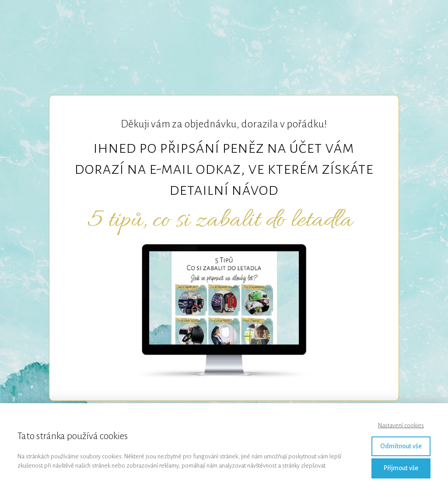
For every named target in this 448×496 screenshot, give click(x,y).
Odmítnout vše (401, 446)
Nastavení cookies (401, 425)
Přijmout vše (401, 468)
